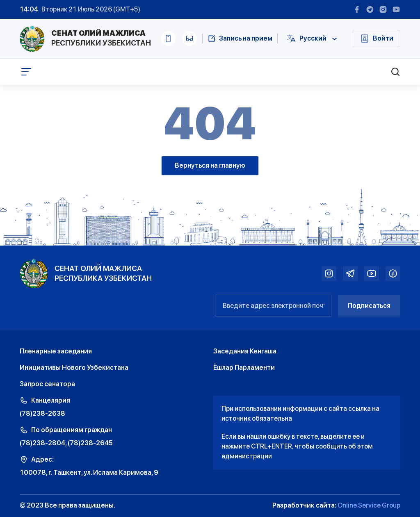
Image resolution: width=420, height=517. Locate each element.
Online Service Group (369, 505)
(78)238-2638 (42, 413)
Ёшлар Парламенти (244, 368)
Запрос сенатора (47, 384)
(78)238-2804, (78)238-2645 (66, 443)
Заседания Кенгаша (245, 351)
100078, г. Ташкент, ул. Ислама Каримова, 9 (89, 473)
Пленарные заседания (56, 351)
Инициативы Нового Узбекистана (74, 368)
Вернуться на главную (210, 165)
